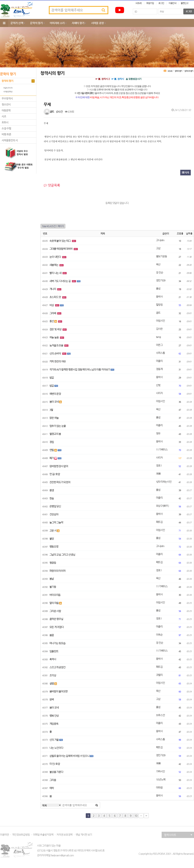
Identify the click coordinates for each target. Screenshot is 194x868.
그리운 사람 (55, 611)
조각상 (53, 675)
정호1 (159, 466)
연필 (52, 450)
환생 (52, 490)
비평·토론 (6, 134)
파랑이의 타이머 (57, 571)
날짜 (189, 234)
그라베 (53, 313)
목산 (158, 264)
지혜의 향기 (78, 23)
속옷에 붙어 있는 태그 (60, 241)
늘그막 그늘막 (56, 522)
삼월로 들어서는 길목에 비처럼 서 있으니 (70, 756)
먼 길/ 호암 (55, 474)
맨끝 (146, 816)
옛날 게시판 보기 (84, 835)
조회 (180, 234)
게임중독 (54, 724)
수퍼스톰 (160, 353)
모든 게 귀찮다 (57, 627)
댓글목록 (52, 185)
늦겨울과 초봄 (57, 345)
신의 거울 (54, 740)
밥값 (52, 378)
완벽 (52, 699)
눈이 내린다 (55, 257)
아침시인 (160, 321)
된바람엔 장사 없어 (59, 466)
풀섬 (158, 288)
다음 (141, 816)
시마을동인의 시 (10, 140)
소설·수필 (6, 128)
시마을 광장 (97, 23)
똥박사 (159, 297)
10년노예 (161, 779)
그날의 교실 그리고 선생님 (62, 555)
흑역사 (53, 659)
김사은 (159, 329)
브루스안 (160, 715)
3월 (51, 410)
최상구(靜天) (162, 506)
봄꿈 (52, 635)
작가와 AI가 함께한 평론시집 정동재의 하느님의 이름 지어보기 (80, 369)
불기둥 (53, 587)
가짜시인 (160, 771)
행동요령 (54, 547)
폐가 (52, 458)
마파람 (159, 788)
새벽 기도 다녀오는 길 (60, 281)
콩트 (52, 112)
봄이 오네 (54, 402)
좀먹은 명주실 (56, 619)
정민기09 (161, 280)
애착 (52, 788)
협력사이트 (178, 835)
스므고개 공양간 (57, 667)
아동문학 (6, 111)
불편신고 (185, 3)
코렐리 (159, 675)
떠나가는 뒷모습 (57, 643)
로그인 (161, 3)
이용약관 (4, 835)
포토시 (5, 122)
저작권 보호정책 (64, 835)
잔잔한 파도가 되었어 (60, 482)
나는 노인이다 (56, 748)
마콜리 (159, 361)
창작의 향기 (7, 81)
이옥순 (159, 635)
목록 (186, 173)
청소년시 (6, 105)
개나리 (53, 289)
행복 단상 (54, 716)
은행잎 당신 (55, 506)
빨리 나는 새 (56, 273)
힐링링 (159, 305)
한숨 (52, 498)
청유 (158, 433)
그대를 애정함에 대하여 (61, 249)
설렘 (52, 683)
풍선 (52, 321)
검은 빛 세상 (56, 329)
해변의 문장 (55, 394)
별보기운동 (162, 256)
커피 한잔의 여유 (58, 361)
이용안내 (172, 3)
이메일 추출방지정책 (43, 835)
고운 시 (53, 531)
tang (158, 337)
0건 (59, 112)
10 (136, 816)
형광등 (53, 563)
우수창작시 (7, 99)
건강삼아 (54, 514)
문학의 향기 (36, 23)
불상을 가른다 (56, 772)
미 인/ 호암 (55, 764)
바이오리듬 (55, 595)
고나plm (160, 240)
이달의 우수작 (8, 88)
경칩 (52, 442)
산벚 (158, 385)
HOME (139, 3)
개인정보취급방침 (21, 835)
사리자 (159, 393)
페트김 (159, 522)
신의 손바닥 (55, 353)
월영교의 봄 (55, 434)
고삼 (158, 248)
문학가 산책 (17, 23)
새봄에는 (54, 265)
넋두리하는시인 (164, 482)
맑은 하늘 (54, 418)
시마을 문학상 (8, 92)
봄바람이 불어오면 (59, 691)
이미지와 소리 (57, 23)
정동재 (159, 369)
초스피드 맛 (55, 297)
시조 (4, 116)
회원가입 (150, 3)
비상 (52, 305)
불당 (52, 539)
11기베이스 (162, 450)
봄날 (52, 579)
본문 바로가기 (0, 0)
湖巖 (158, 474)
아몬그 (159, 345)
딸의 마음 (54, 603)
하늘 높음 (54, 337)
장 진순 (160, 272)
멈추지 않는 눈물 (58, 426)
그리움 (53, 780)
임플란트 (54, 651)
